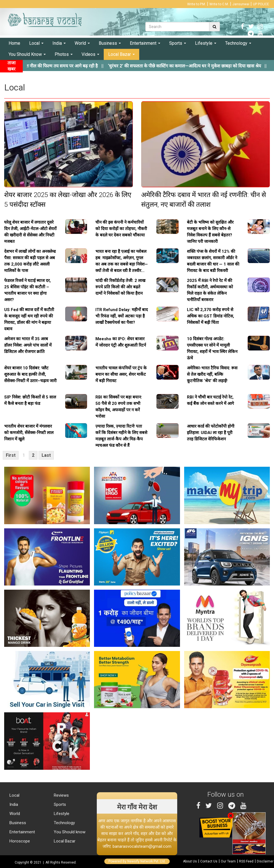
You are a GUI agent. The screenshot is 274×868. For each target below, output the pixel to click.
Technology (238, 43)
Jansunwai (241, 4)
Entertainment (145, 43)
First (11, 455)
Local (36, 43)
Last (46, 455)
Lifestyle (206, 43)
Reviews (61, 795)
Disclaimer (265, 861)
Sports (178, 43)
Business (110, 43)
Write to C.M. (219, 4)
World (82, 43)
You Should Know (27, 54)
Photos (64, 54)
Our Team (228, 861)
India (59, 43)
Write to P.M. (196, 4)
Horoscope (19, 841)
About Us (190, 861)
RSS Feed (246, 861)
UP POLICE (261, 4)
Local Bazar (121, 54)
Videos (90, 54)
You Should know (69, 832)
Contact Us (209, 861)
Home (14, 43)
